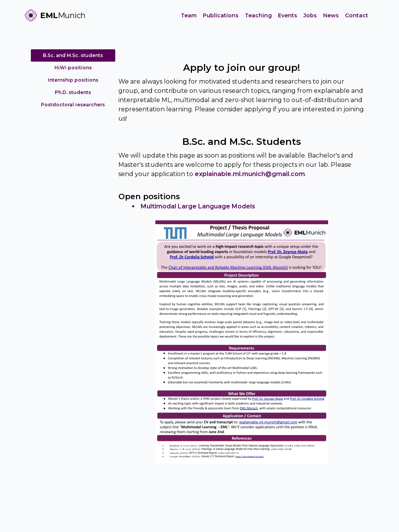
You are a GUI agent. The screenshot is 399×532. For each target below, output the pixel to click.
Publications (221, 15)
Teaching (258, 15)
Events (288, 15)
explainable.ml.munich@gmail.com (250, 174)
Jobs (310, 15)
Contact (357, 15)
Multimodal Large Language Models (198, 206)
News (331, 15)
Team (189, 15)
